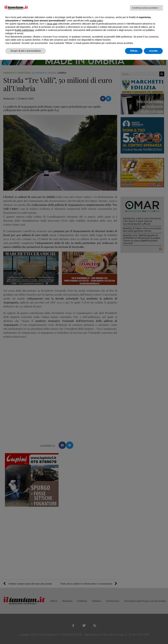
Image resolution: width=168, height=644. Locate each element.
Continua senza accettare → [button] (146, 8)
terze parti (52, 24)
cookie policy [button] (96, 21)
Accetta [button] (153, 51)
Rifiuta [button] (134, 51)
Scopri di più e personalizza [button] (26, 51)
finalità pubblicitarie (24, 30)
